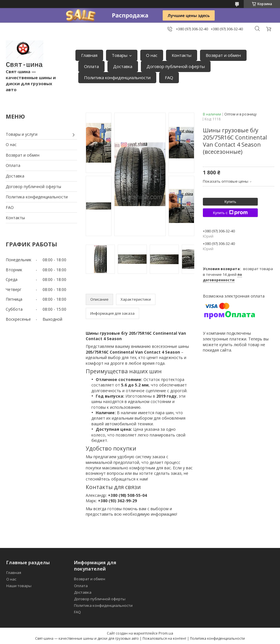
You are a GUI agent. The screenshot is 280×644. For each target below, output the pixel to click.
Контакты (182, 55)
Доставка (123, 66)
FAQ (169, 77)
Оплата (91, 66)
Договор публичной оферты (176, 66)
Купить (230, 202)
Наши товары (19, 586)
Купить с (230, 213)
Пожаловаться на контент (164, 638)
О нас (152, 55)
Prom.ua (166, 633)
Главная (89, 55)
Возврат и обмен (223, 55)
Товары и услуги (22, 134)
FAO (10, 207)
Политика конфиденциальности (117, 77)
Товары (120, 55)
